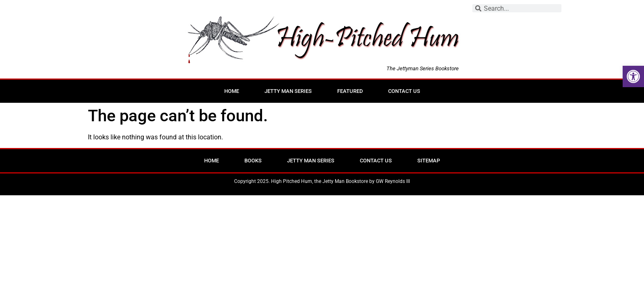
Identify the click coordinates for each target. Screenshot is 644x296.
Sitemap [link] (429, 161)
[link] (633, 76)
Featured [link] (350, 91)
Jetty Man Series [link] (288, 91)
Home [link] (232, 91)
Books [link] (253, 161)
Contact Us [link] (404, 91)
